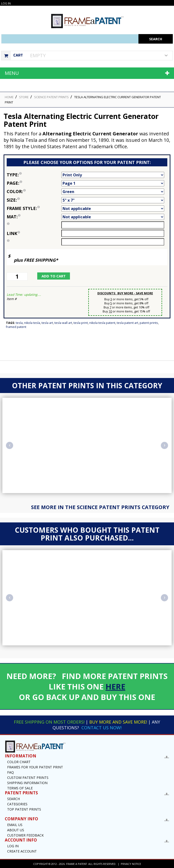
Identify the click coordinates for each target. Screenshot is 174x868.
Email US (15, 825)
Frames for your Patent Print (35, 767)
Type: (34, 175)
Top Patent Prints (24, 809)
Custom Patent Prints (28, 778)
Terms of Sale (20, 788)
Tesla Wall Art (63, 323)
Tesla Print (81, 323)
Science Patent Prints (51, 97)
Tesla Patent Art (127, 323)
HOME (9, 97)
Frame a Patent (76, 864)
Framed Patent (16, 327)
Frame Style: (34, 208)
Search (13, 799)
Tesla (19, 323)
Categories (17, 804)
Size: (34, 200)
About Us (16, 830)
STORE (24, 97)
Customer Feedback (25, 835)
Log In (6, 3)
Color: (34, 191)
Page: (34, 183)
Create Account (22, 851)
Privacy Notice (131, 864)
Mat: (34, 217)
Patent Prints (149, 323)
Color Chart (19, 762)
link (13, 233)
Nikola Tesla (32, 323)
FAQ (11, 772)
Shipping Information (27, 783)
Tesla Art (47, 323)
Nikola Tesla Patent (102, 323)
